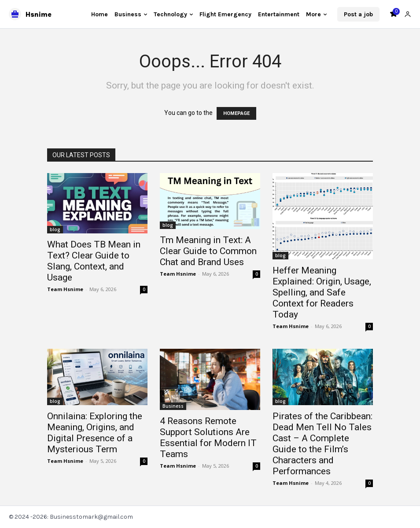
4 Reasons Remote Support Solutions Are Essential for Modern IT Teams (208, 438)
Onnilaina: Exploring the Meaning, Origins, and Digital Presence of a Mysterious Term (95, 433)
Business (173, 406)
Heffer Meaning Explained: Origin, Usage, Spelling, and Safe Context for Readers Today (322, 292)
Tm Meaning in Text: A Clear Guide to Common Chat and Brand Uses (208, 251)
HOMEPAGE (236, 113)
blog (55, 229)
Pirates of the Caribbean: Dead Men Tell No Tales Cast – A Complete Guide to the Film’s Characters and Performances (322, 444)
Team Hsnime (65, 289)
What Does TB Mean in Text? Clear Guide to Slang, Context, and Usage (94, 261)
